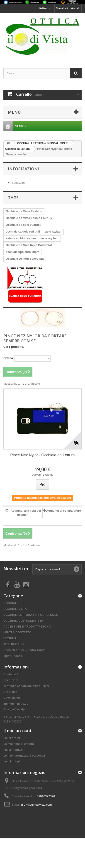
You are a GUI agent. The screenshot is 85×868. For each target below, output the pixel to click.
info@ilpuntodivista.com (36, 805)
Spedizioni (18, 183)
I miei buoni (12, 761)
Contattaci (62, 8)
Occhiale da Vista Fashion (24, 211)
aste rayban (53, 232)
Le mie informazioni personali (24, 756)
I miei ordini (12, 738)
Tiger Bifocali (13, 656)
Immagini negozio (16, 704)
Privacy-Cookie (14, 709)
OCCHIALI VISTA (15, 609)
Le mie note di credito (19, 744)
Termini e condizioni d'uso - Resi (26, 686)
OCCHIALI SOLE (15, 603)
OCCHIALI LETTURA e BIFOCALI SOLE (31, 615)
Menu (21, 126)
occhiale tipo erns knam (22, 252)
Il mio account (17, 731)
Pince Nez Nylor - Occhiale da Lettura (42, 455)
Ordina (8, 358)
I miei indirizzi (13, 750)
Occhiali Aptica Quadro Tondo (24, 650)
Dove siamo (12, 698)
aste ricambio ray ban (21, 238)
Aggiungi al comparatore (64, 511)
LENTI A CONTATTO (17, 632)
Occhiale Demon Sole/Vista (25, 259)
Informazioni (23, 169)
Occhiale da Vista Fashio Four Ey (29, 218)
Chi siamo (10, 692)
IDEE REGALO (14, 644)
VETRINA (10, 638)
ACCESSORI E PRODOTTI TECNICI (28, 627)
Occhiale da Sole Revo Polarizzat (29, 245)
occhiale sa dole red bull (23, 232)
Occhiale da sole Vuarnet (23, 225)
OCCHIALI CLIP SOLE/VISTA (23, 621)
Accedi (75, 8)
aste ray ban (50, 238)
